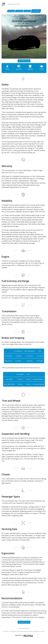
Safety (7, 67)
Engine (42, 67)
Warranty (19, 67)
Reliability (30, 67)
